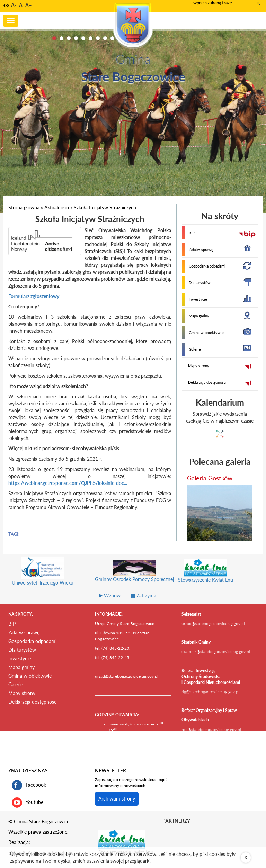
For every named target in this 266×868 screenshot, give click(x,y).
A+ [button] (28, 5)
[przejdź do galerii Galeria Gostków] (220, 513)
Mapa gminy (199, 316)
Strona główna (24, 207)
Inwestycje (198, 299)
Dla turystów (200, 283)
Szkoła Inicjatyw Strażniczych (105, 207)
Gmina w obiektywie (206, 332)
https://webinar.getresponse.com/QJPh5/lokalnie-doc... (68, 483)
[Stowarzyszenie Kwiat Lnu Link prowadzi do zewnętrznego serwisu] (122, 839)
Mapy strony (199, 366)
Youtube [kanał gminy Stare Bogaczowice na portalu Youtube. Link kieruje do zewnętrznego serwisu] (28, 803)
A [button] (21, 5)
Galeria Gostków (210, 478)
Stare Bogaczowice (133, 76)
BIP (192, 233)
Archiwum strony (117, 799)
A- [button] (14, 5)
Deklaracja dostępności (207, 382)
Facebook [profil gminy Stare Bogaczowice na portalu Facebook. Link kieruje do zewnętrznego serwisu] (29, 785)
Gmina (133, 59)
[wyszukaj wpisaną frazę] (259, 3)
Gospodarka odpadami (207, 266)
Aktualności (57, 207)
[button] (6, 6)
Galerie (195, 349)
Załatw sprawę (201, 249)
